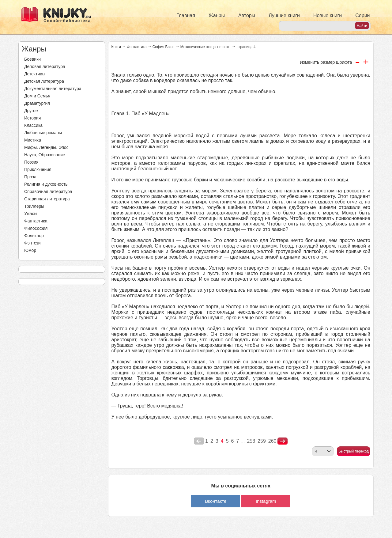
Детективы (35, 74)
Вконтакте (216, 501)
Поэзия (31, 162)
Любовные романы (43, 133)
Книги (116, 47)
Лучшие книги (284, 15)
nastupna (283, 441)
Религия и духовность (46, 184)
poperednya (199, 441)
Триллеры (34, 206)
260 (272, 441)
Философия (36, 228)
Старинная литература (47, 199)
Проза (30, 177)
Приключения (38, 169)
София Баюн (164, 47)
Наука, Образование (45, 155)
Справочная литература (48, 191)
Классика (33, 125)
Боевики (32, 59)
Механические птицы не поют (206, 47)
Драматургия (37, 103)
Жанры (217, 15)
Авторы (247, 15)
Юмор (30, 250)
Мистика (33, 140)
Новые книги (328, 15)
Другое (31, 111)
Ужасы (31, 214)
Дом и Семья (37, 96)
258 (251, 441)
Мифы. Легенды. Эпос (46, 147)
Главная (186, 15)
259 (262, 441)
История (32, 118)
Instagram (266, 501)
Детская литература (44, 81)
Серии (362, 15)
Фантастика (36, 221)
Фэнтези (32, 243)
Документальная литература (53, 89)
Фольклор (34, 236)
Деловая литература (45, 66)
